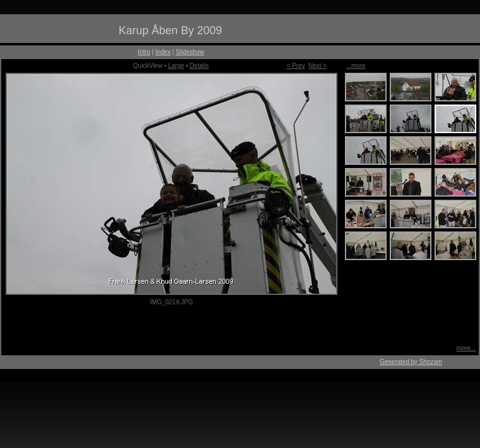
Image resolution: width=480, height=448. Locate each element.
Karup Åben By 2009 (170, 30)
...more (356, 66)
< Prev (296, 66)
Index (162, 52)
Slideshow (190, 52)
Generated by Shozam (411, 362)
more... (466, 348)
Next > (317, 66)
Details (200, 66)
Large (176, 66)
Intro (144, 52)
